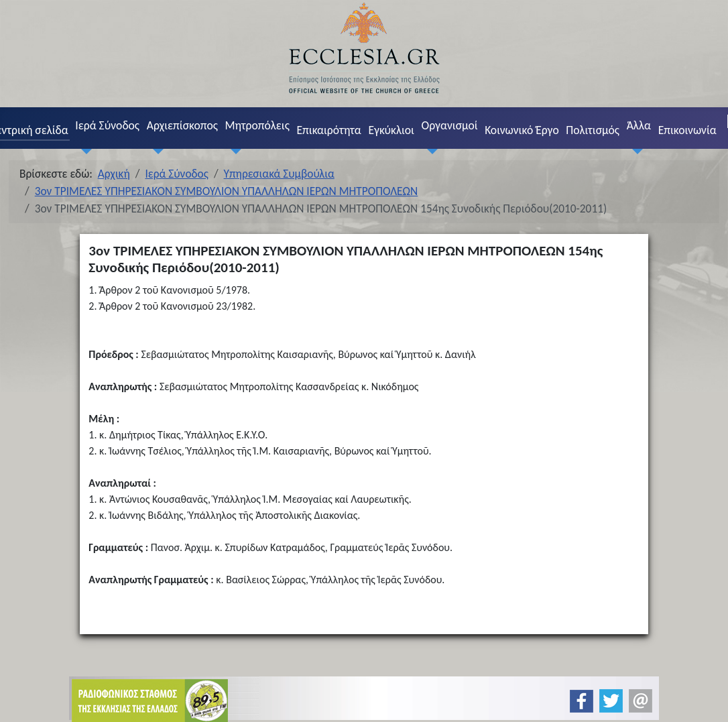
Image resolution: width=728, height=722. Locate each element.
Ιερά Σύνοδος (107, 125)
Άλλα (639, 125)
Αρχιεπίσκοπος (182, 125)
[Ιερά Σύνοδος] (84, 151)
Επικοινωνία (687, 130)
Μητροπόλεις (257, 125)
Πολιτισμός (593, 130)
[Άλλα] (635, 151)
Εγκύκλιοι (391, 130)
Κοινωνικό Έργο (522, 130)
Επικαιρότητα (328, 130)
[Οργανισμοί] (430, 151)
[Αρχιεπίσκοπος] (155, 151)
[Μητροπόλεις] (233, 151)
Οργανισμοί (450, 125)
